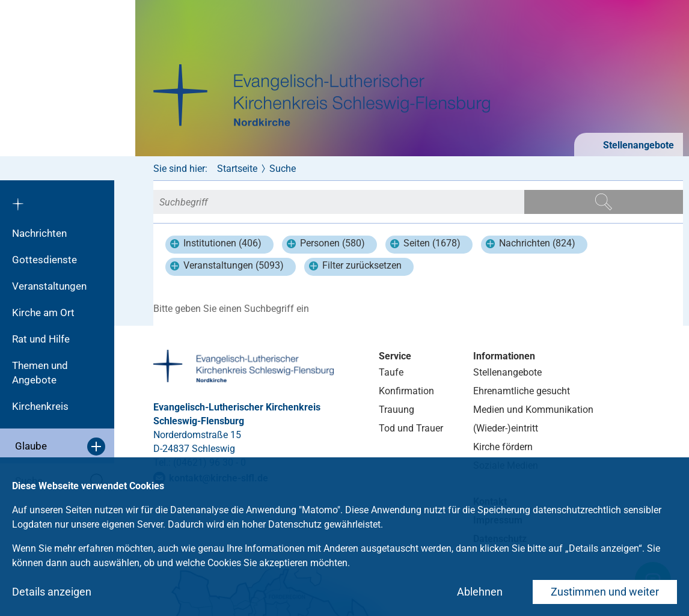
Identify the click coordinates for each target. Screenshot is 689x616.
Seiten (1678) (425, 245)
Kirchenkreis (40, 406)
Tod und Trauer (411, 428)
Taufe (391, 372)
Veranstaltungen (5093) (227, 267)
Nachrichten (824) (531, 245)
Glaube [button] (60, 447)
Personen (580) (326, 245)
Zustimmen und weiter (605, 592)
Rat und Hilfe (41, 339)
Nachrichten (39, 233)
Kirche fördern (503, 447)
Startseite (237, 169)
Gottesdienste (44, 260)
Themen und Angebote (40, 373)
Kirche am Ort (43, 313)
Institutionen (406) (216, 245)
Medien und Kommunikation (533, 410)
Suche (283, 169)
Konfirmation (406, 391)
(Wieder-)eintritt (506, 428)
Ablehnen (480, 592)
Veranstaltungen (49, 286)
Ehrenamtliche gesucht (522, 391)
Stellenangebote (637, 145)
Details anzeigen (52, 592)
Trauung (397, 410)
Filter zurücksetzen (355, 267)
